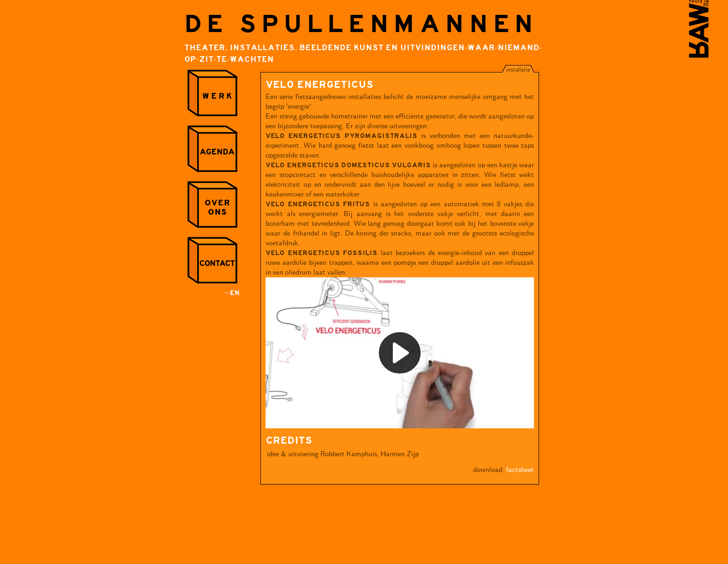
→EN (231, 293)
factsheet (520, 470)
